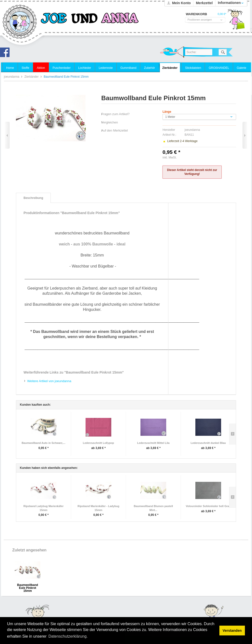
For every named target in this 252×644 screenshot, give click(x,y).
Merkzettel (204, 3)
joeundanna (20, 22)
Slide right (233, 434)
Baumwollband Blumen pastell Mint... (153, 508)
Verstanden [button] (232, 631)
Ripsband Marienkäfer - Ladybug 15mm (98, 508)
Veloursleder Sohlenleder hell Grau (208, 506)
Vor (245, 135)
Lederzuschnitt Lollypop (98, 443)
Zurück (7, 135)
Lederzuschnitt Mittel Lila (153, 443)
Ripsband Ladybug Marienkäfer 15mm (44, 508)
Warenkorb (236, 21)
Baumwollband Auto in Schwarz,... (44, 443)
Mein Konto (181, 3)
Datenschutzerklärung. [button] (68, 636)
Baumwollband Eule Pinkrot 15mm (28, 587)
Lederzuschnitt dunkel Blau (208, 443)
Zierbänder (32, 77)
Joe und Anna (6, 54)
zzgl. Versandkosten (191, 158)
